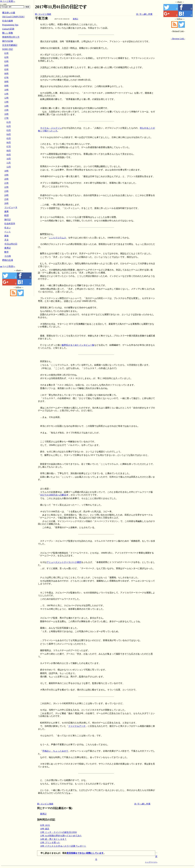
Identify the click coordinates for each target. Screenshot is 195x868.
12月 (9, 167)
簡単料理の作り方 (11, 37)
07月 (9, 147)
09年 (6, 86)
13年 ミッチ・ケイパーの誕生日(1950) (58, 832)
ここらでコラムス (57, 238)
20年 (6, 179)
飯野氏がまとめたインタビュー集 (78, 345)
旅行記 (8, 220)
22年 (6, 187)
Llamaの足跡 (8, 29)
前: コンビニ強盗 (43, 14)
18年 (6, 171)
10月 (9, 159)
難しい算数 (8, 33)
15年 (6, 110)
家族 (6, 236)
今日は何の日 (11, 244)
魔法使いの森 (9, 13)
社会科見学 (10, 224)
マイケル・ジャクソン (51, 128)
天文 (6, 240)
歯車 (6, 211)
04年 (6, 65)
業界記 (75, 19)
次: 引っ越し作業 (144, 14)
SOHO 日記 (8, 49)
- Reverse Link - (178, 39)
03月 (9, 130)
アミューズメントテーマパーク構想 (64, 562)
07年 (6, 78)
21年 (6, 183)
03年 (6, 61)
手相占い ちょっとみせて (55, 751)
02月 (9, 126)
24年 (6, 195)
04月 (9, 134)
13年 (6, 102)
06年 (6, 73)
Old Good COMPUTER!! (13, 17)
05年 (6, 69)
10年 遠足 (45, 829)
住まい (8, 228)
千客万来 (41, 18)
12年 (6, 98)
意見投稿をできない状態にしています (85, 853)
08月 (9, 151)
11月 (9, 163)
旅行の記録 (8, 41)
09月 (9, 155)
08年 (6, 82)
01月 (9, 122)
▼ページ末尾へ (8, 1)
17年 (6, 118)
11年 (6, 94)
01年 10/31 (45, 825)
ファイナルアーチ (77, 726)
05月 (9, 138)
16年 (6, 114)
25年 (6, 199)
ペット (8, 232)
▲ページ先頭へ (8, 266)
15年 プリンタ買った (50, 843)
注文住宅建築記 (10, 45)
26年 (6, 203)
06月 (9, 142)
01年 (6, 53)
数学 (6, 252)
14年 (6, 106)
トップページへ (151, 862)
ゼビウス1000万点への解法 (53, 495)
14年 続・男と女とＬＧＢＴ (53, 839)
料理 (6, 215)
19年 (6, 175)
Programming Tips (10, 25)
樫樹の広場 (8, 260)
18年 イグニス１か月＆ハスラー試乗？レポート (63, 846)
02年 (6, 57)
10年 (6, 90)
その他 (8, 256)
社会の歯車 (8, 21)
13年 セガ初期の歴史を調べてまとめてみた (61, 836)
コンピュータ (11, 207)
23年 (6, 191)
